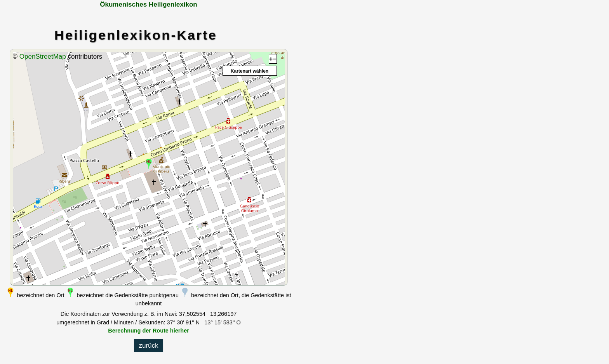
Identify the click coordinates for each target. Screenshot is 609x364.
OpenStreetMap (43, 57)
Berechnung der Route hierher (149, 331)
